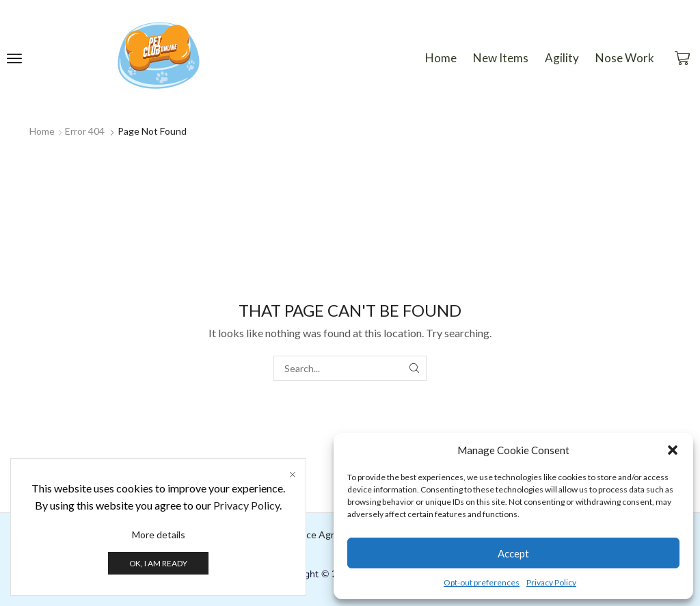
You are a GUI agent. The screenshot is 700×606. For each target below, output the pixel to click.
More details (159, 535)
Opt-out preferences (482, 582)
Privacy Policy (551, 582)
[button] (673, 450)
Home (42, 131)
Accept (513, 553)
